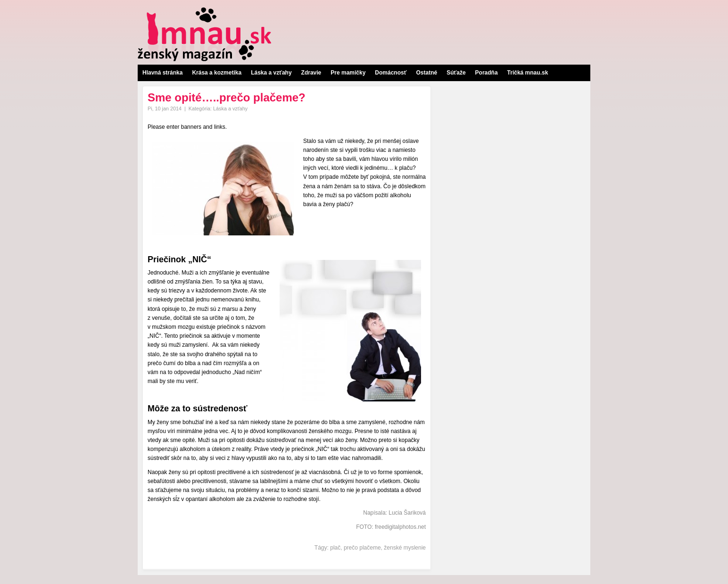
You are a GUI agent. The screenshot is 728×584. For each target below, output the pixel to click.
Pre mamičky (348, 73)
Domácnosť (391, 73)
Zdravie (311, 73)
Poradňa (487, 73)
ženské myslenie (405, 548)
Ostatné (426, 73)
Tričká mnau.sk (528, 73)
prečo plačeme (362, 548)
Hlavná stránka (162, 73)
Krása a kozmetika (217, 73)
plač (335, 548)
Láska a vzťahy (271, 73)
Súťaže (456, 73)
